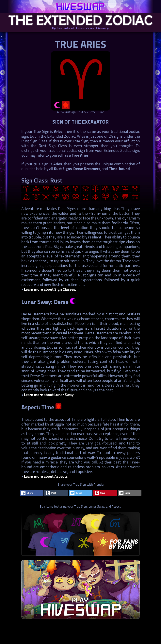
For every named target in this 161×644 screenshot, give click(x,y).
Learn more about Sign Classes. (50, 290)
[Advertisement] (80, 635)
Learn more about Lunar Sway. (49, 395)
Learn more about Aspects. (46, 477)
